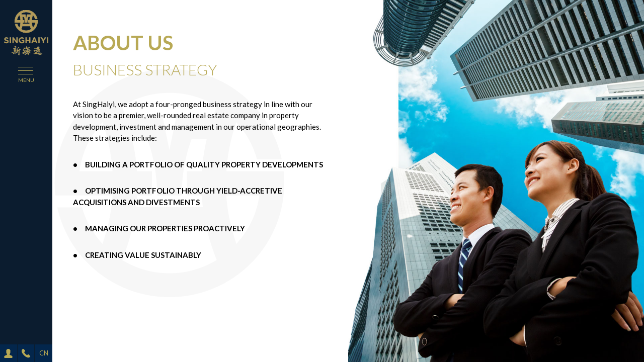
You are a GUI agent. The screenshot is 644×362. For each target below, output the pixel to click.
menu (26, 80)
